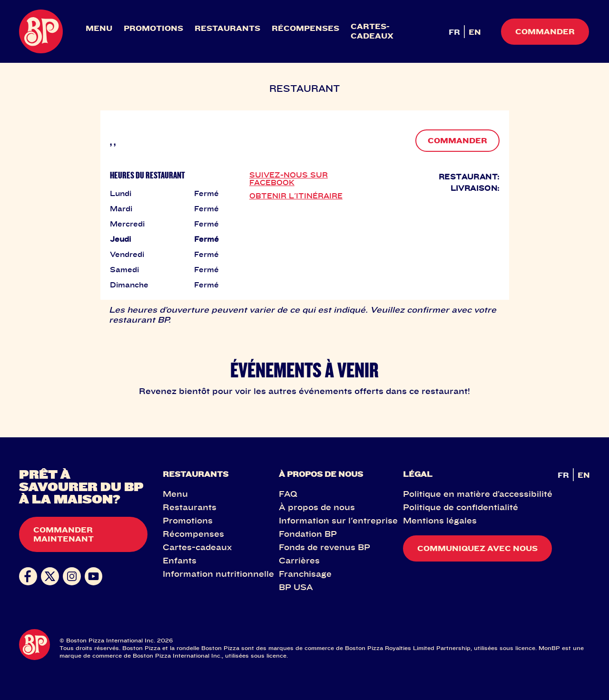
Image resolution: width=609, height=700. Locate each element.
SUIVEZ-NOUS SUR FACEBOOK (289, 178)
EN (475, 32)
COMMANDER (457, 140)
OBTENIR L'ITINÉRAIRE (296, 196)
